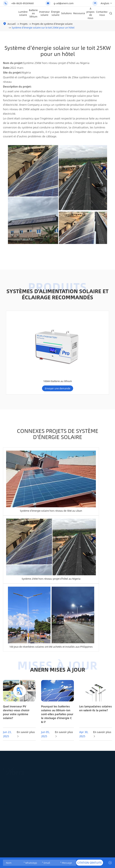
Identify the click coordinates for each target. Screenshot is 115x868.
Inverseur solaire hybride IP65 (84, 780)
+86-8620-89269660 (23, 3)
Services (101, 757)
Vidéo (99, 772)
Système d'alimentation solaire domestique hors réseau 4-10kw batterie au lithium (71, 338)
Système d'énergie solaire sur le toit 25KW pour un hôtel (43, 28)
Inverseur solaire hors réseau (84, 759)
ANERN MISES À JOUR (57, 644)
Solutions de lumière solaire (43, 778)
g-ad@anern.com (64, 3)
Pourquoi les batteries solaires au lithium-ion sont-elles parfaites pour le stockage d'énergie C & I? (57, 692)
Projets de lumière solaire (43, 786)
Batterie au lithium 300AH (44, 347)
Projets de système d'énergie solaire (52, 24)
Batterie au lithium (33, 13)
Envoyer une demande (18, 359)
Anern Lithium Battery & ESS (81, 856)
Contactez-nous (102, 13)
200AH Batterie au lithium (62, 806)
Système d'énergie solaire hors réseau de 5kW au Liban (51, 485)
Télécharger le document (104, 779)
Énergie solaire (55, 13)
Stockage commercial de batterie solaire (61, 787)
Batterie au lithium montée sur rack (63, 768)
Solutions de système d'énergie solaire (84, 799)
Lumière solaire (23, 13)
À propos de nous (90, 13)
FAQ (98, 767)
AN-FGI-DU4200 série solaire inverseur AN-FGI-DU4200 (18, 342)
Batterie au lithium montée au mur (63, 759)
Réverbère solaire (40, 759)
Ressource (79, 13)
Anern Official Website (29, 856)
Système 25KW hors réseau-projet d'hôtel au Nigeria (51, 553)
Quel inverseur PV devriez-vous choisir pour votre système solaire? (16, 690)
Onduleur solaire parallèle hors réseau (84, 770)
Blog (99, 762)
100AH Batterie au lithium (97, 347)
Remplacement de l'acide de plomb (63, 776)
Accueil (12, 24)
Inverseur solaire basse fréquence (84, 789)
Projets (24, 24)
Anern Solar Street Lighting (54, 856)
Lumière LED (41, 771)
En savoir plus (26, 711)
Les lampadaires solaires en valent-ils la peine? (96, 686)
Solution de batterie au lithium (63, 823)
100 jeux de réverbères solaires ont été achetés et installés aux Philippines (51, 621)
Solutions (66, 13)
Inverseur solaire (44, 13)
